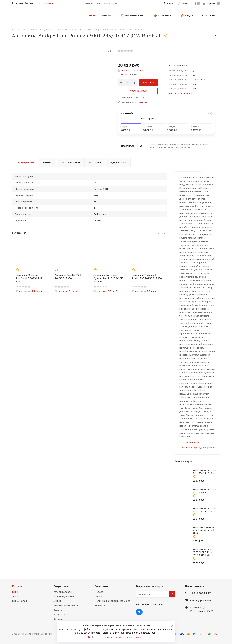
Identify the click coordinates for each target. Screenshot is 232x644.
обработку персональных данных (126, 637)
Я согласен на (118, 637)
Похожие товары (191, 442)
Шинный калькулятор (66, 605)
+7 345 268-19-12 (201, 593)
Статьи (98, 596)
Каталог (17, 586)
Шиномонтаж (20, 601)
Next (164, 234)
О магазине (102, 586)
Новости (99, 592)
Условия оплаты (63, 592)
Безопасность (61, 615)
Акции (57, 601)
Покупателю (61, 586)
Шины (16, 592)
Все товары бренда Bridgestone (198, 448)
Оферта (58, 610)
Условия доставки (64, 596)
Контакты (100, 605)
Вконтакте (139, 612)
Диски (16, 596)
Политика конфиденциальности (113, 601)
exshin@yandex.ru (201, 600)
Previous (159, 234)
